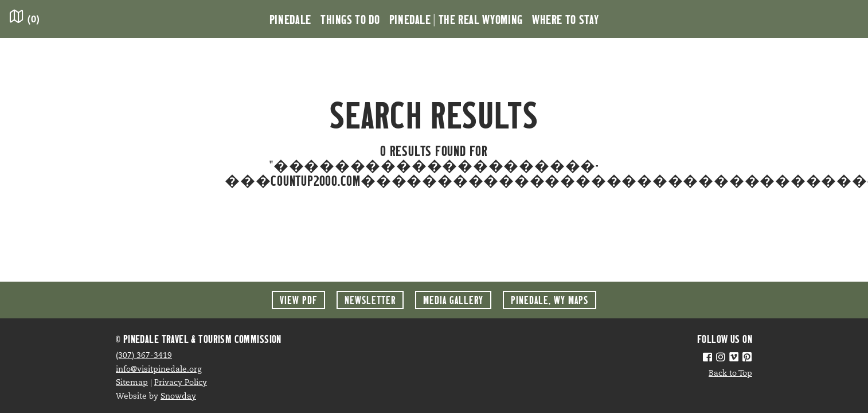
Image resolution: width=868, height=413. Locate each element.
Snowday (178, 397)
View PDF (298, 300)
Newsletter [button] (370, 300)
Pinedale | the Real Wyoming (456, 19)
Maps (550, 300)
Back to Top (730, 374)
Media (453, 300)
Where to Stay (565, 19)
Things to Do (350, 19)
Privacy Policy (181, 383)
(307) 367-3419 (144, 356)
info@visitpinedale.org (159, 370)
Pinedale (290, 19)
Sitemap (132, 383)
